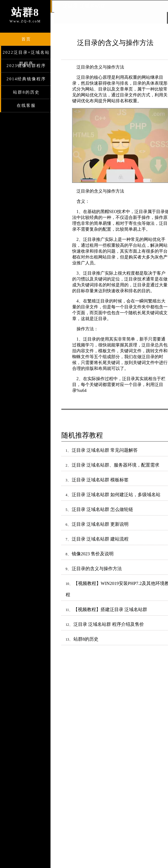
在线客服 (26, 105)
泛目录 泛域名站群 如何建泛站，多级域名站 (116, 494)
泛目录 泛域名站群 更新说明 (100, 524)
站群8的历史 (26, 92)
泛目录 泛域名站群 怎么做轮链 (102, 509)
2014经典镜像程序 (26, 79)
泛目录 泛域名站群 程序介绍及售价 (109, 624)
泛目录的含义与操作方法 (97, 568)
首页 (26, 39)
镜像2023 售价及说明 (93, 554)
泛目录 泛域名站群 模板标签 (100, 480)
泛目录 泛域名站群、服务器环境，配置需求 (116, 465)
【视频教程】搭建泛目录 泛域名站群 (110, 609)
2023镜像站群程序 (26, 66)
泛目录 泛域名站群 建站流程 (100, 539)
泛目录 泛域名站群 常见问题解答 (105, 450)
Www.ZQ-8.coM (25, 14)
